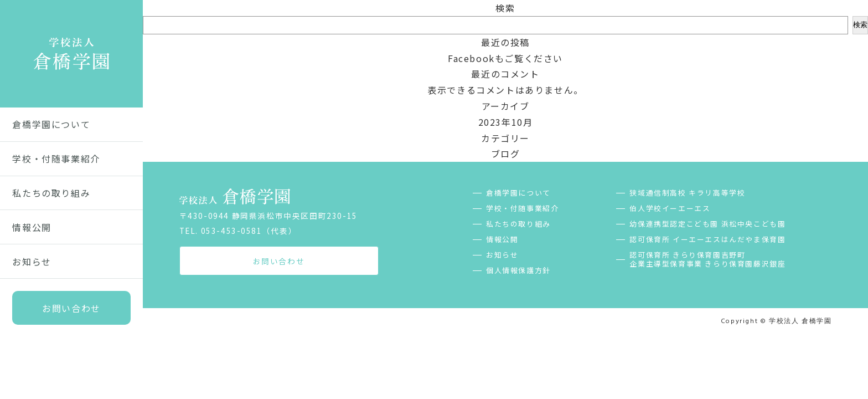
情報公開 (32, 227)
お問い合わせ (71, 308)
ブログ (506, 154)
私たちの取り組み (51, 193)
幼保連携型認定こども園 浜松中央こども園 (707, 224)
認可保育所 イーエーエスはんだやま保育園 (707, 239)
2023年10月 (506, 122)
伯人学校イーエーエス (670, 208)
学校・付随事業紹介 (56, 158)
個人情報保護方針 (518, 270)
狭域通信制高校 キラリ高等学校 (687, 193)
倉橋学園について (51, 124)
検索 (505, 8)
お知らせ (32, 262)
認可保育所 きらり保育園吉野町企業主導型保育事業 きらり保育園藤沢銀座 (707, 259)
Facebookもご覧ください (505, 58)
